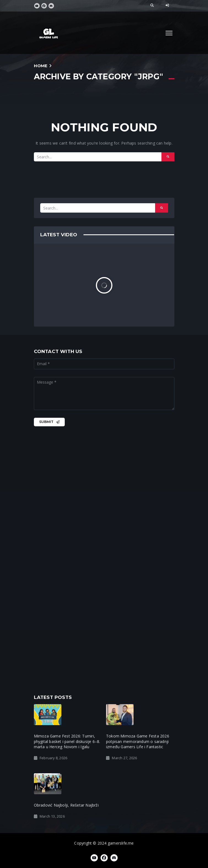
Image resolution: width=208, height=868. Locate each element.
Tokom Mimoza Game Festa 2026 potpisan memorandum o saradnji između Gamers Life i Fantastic (138, 741)
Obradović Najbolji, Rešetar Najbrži (66, 805)
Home (41, 66)
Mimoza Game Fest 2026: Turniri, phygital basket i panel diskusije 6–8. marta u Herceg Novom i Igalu (67, 741)
